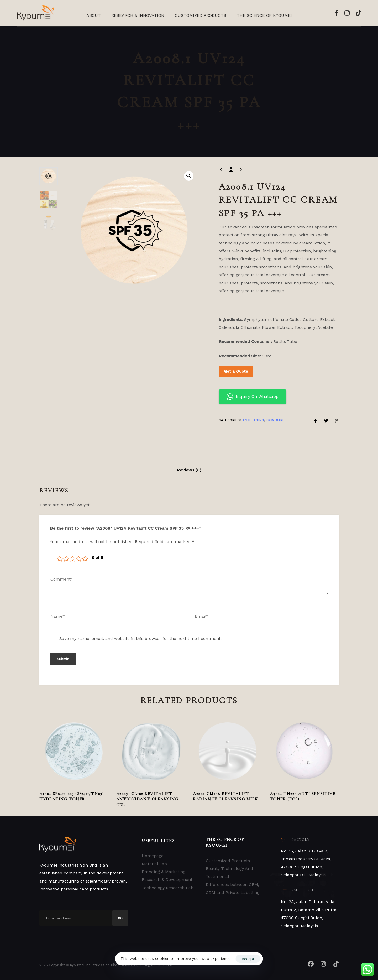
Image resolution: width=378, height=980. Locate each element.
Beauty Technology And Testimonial (229, 872)
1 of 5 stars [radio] (60, 559)
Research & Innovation (138, 15)
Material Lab (154, 864)
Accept (248, 959)
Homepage (153, 856)
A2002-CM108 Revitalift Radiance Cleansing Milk (225, 796)
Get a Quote (236, 371)
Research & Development (167, 880)
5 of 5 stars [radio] (85, 559)
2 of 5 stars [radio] (66, 559)
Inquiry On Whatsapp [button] (253, 397)
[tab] (189, 470)
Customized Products (201, 15)
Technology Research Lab (168, 888)
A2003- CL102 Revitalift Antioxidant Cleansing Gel (147, 799)
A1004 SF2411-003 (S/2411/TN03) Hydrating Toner (72, 796)
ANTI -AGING (253, 420)
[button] (189, 176)
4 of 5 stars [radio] (79, 559)
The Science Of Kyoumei (264, 15)
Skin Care (275, 420)
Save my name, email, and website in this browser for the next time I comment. (140, 638)
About (94, 15)
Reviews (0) (189, 470)
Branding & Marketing (164, 872)
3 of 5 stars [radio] (72, 559)
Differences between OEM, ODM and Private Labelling (233, 888)
